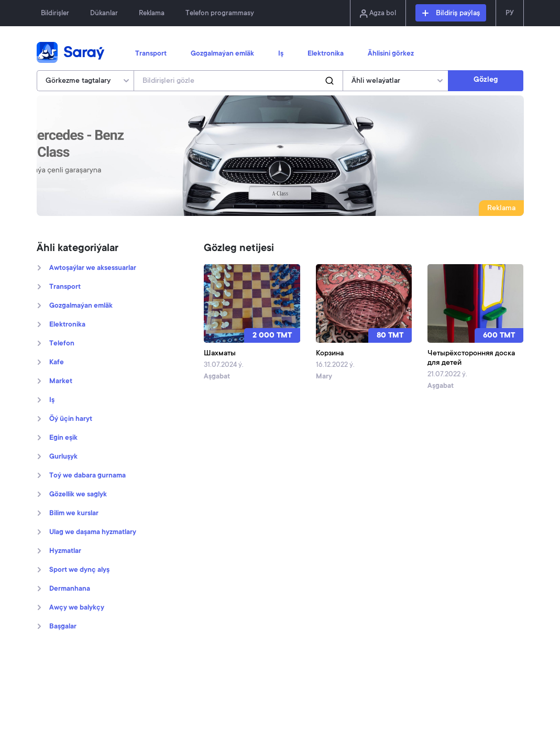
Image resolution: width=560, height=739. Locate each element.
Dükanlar (104, 13)
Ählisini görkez (391, 54)
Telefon (62, 344)
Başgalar (63, 627)
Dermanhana (70, 589)
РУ (510, 13)
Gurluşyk (63, 457)
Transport (151, 54)
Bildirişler (55, 13)
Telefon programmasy (220, 13)
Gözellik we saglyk (78, 495)
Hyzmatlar (65, 551)
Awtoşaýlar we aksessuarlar (93, 268)
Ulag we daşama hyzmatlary (93, 532)
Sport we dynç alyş (79, 570)
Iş (281, 54)
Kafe (57, 363)
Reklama (152, 13)
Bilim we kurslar (74, 514)
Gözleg (486, 80)
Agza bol (378, 14)
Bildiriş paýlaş (451, 14)
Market (61, 382)
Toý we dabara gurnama (87, 476)
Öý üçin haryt (71, 419)
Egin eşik (63, 438)
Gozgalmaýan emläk (222, 54)
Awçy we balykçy (77, 608)
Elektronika (326, 54)
